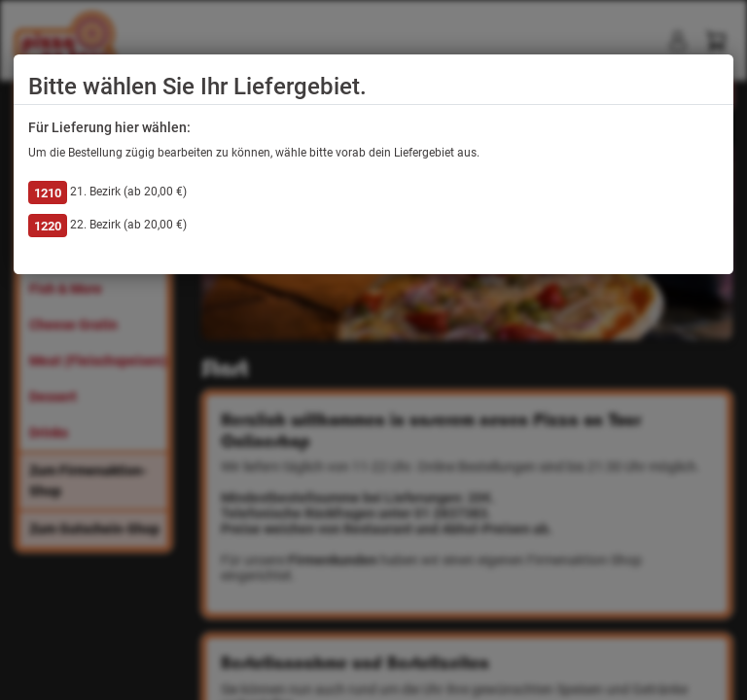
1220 (48, 226)
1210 (48, 193)
